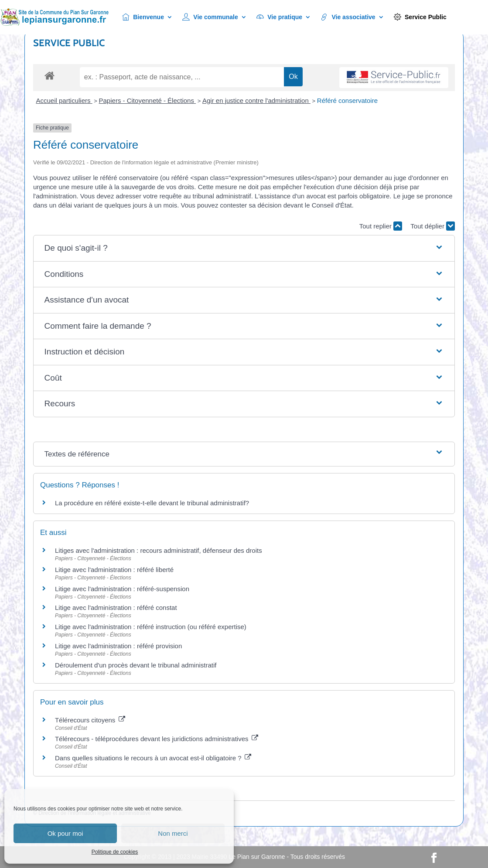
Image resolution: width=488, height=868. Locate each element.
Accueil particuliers (64, 100)
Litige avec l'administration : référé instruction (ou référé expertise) (151, 627)
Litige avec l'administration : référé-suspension (122, 589)
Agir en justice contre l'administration (256, 100)
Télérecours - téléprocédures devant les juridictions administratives (157, 739)
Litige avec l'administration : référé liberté (114, 570)
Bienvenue (143, 17)
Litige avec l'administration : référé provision (118, 646)
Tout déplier (433, 226)
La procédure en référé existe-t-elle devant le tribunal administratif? (152, 503)
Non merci (173, 833)
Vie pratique (279, 17)
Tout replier (381, 226)
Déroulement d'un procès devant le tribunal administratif (136, 665)
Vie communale (210, 17)
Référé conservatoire (347, 100)
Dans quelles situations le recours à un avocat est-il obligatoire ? (153, 758)
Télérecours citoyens (90, 720)
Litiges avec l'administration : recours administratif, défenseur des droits (159, 550)
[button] (244, 248)
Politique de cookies (115, 852)
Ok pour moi (65, 833)
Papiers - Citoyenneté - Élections (148, 100)
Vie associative (348, 17)
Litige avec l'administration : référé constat (116, 608)
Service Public (420, 17)
